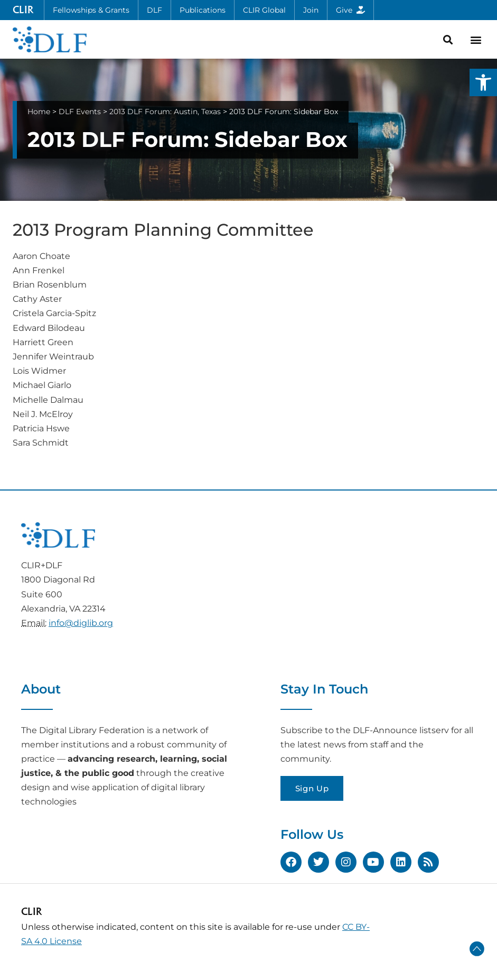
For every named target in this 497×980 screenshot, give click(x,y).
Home (39, 112)
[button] (483, 82)
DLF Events (80, 112)
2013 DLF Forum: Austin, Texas (165, 112)
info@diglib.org (81, 623)
